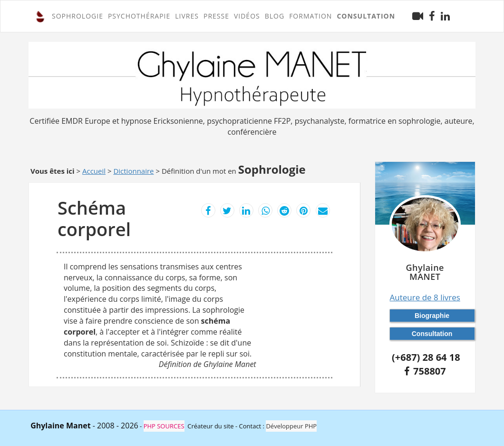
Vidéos (247, 16)
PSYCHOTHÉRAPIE (139, 16)
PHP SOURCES (164, 426)
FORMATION (310, 16)
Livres (187, 16)
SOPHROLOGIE (78, 16)
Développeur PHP (291, 426)
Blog (275, 16)
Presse (216, 16)
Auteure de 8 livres (425, 297)
